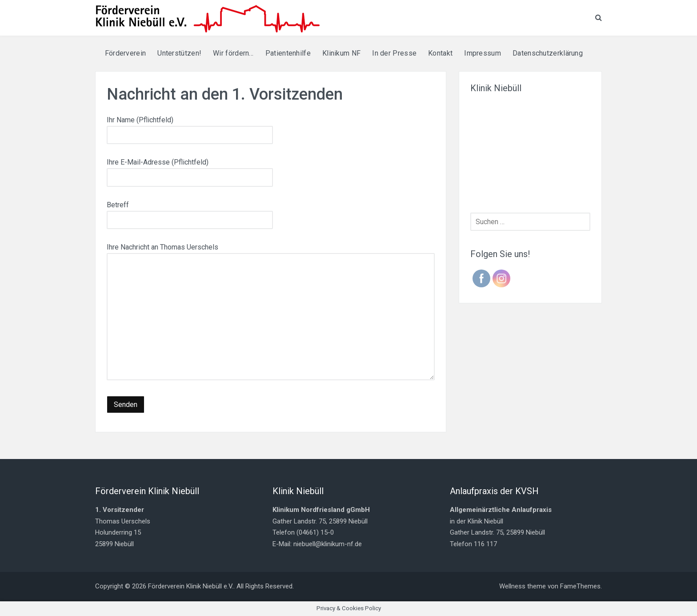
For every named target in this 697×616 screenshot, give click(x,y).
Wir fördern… (233, 53)
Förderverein (126, 53)
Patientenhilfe (288, 53)
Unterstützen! (179, 53)
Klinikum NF (341, 53)
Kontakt (440, 53)
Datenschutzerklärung (548, 53)
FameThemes (580, 586)
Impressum (483, 53)
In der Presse (394, 53)
